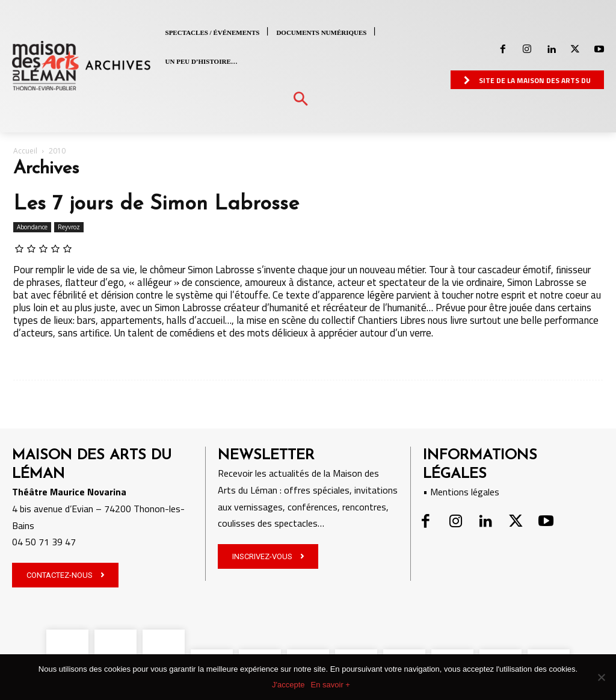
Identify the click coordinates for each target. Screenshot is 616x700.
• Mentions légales (461, 492)
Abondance (32, 227)
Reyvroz (69, 227)
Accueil (25, 151)
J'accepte (288, 685)
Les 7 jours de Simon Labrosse (156, 204)
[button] (300, 100)
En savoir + (331, 685)
